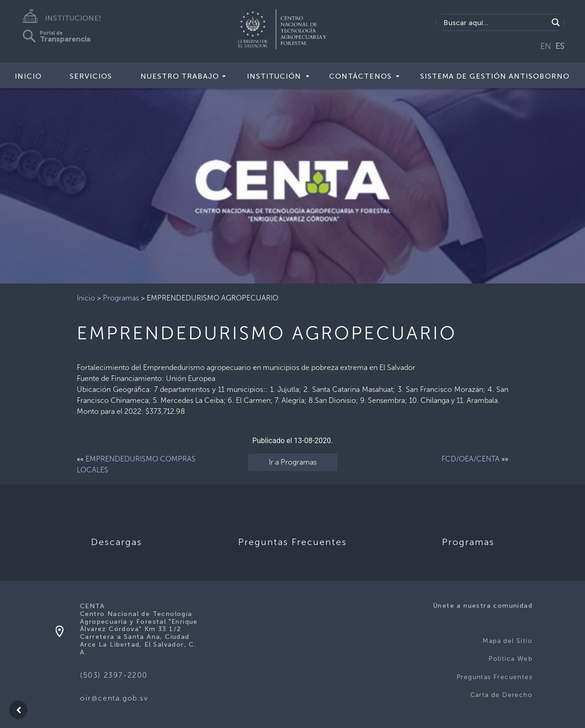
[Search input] (495, 22)
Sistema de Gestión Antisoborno (495, 76)
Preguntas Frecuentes (495, 677)
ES (560, 46)
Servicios (91, 76)
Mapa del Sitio (508, 641)
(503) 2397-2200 (114, 675)
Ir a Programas (293, 462)
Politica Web (511, 659)
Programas (121, 298)
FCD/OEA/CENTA (471, 459)
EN (546, 46)
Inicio (28, 76)
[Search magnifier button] (556, 22)
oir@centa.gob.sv (114, 698)
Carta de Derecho (501, 695)
